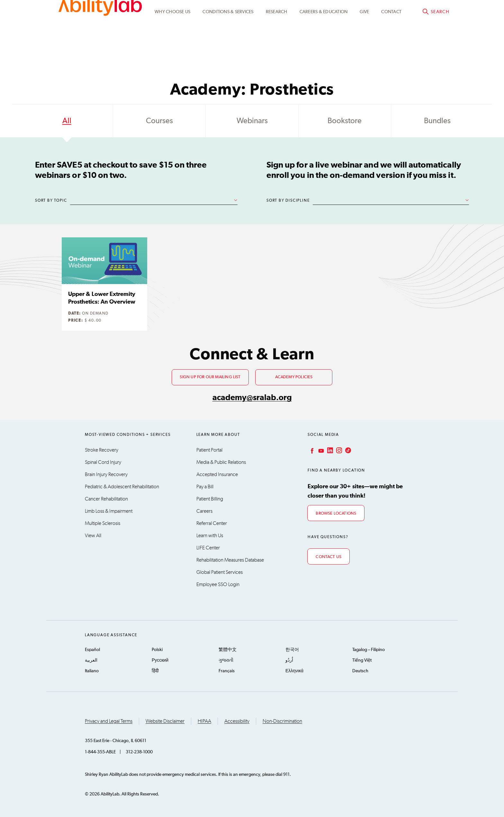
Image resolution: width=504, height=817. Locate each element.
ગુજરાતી (226, 660)
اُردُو (289, 660)
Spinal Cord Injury (103, 462)
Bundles (437, 121)
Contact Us (328, 557)
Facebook (311, 450)
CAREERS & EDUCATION (324, 43)
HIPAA (204, 721)
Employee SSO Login (218, 584)
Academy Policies (294, 377)
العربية (91, 660)
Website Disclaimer (165, 721)
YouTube (320, 450)
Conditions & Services (228, 43)
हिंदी (155, 671)
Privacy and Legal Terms (109, 721)
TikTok (347, 450)
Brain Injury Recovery (106, 474)
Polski (157, 650)
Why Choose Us (172, 43)
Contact (391, 43)
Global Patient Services (220, 572)
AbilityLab (100, 32)
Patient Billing (210, 499)
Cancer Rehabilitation (106, 499)
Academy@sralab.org (425, 12)
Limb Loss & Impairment (109, 511)
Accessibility (237, 721)
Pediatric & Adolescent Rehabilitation (122, 487)
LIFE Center (208, 548)
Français (227, 671)
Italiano (92, 671)
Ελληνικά (294, 671)
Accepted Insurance (217, 474)
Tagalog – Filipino (369, 650)
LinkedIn (329, 450)
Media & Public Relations (221, 462)
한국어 (292, 650)
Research (277, 43)
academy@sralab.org (252, 398)
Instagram (338, 450)
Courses (159, 121)
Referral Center (212, 523)
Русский (160, 660)
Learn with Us (210, 536)
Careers (204, 511)
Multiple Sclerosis (103, 523)
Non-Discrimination (282, 721)
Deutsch (360, 671)
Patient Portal (209, 450)
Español (92, 650)
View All (93, 536)
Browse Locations (336, 514)
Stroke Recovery (102, 450)
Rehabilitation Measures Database (230, 560)
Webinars (252, 121)
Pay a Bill (205, 487)
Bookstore (345, 121)
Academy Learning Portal (333, 12)
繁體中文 (228, 650)
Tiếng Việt (362, 660)
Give (364, 43)
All (67, 121)
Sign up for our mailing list (210, 377)
